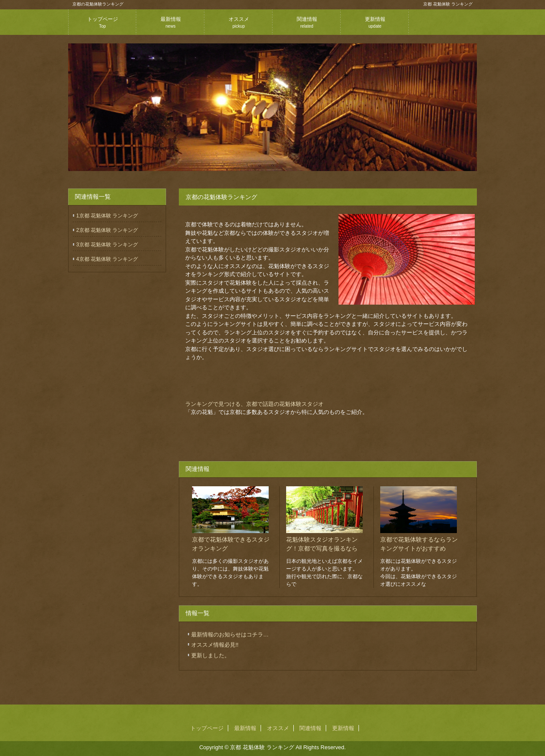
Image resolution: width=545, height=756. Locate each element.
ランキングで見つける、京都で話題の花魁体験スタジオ (254, 404)
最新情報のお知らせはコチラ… (230, 635)
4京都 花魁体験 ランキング (107, 259)
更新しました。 (211, 655)
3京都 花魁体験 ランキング (107, 245)
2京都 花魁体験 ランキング (107, 230)
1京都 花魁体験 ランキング (107, 216)
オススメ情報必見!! (215, 645)
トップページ (103, 22)
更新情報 (375, 22)
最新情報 (171, 22)
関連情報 (307, 22)
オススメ (239, 22)
